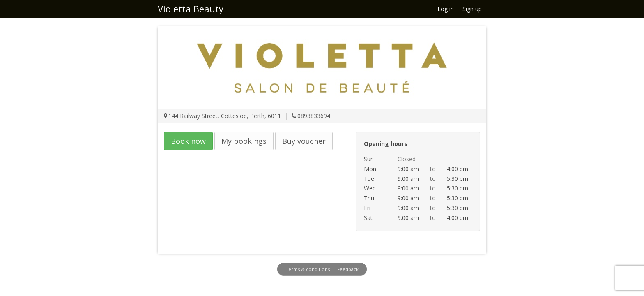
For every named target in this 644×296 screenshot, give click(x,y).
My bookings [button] (244, 141)
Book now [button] (188, 141)
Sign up (472, 9)
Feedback (348, 269)
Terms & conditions (308, 269)
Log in (446, 9)
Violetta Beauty (191, 9)
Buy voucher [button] (304, 141)
